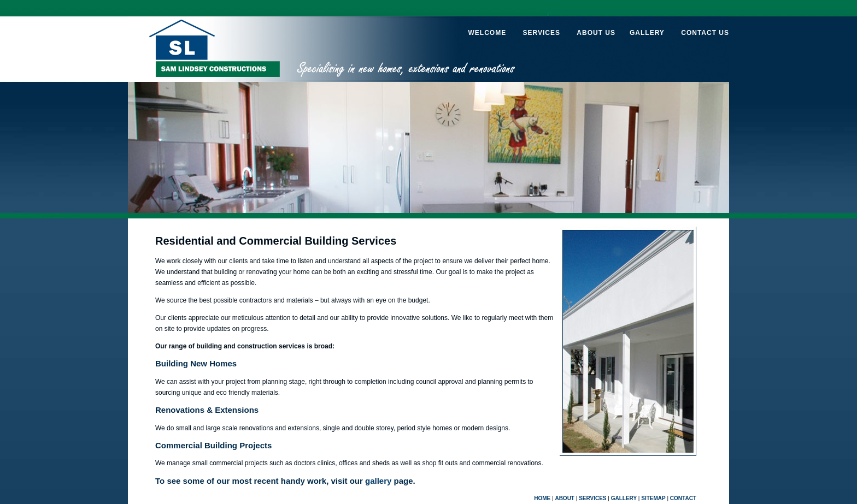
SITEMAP (653, 498)
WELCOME (487, 33)
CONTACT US (705, 33)
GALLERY (647, 33)
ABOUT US (596, 33)
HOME (542, 498)
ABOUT (565, 498)
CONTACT (683, 498)
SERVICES (541, 33)
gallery (378, 481)
